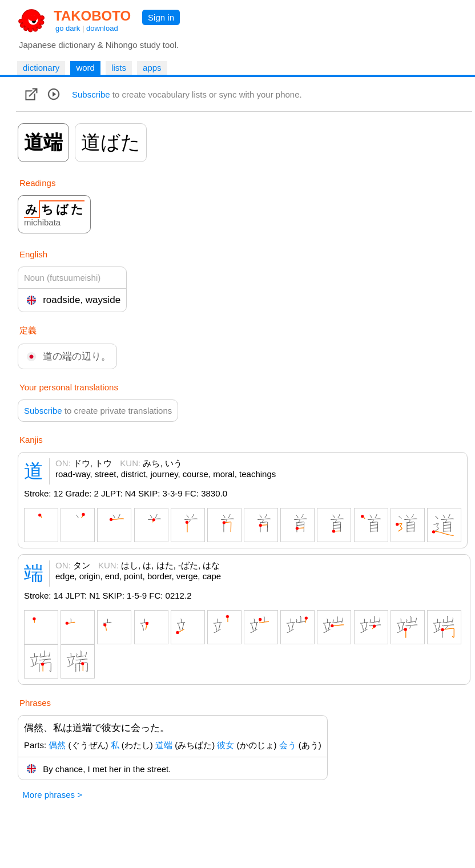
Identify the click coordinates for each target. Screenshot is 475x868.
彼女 (226, 745)
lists (119, 68)
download (102, 28)
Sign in (161, 17)
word (85, 68)
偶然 (57, 745)
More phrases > (52, 795)
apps (152, 68)
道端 (164, 745)
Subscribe (91, 94)
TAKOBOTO (92, 16)
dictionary (41, 68)
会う (288, 745)
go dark (68, 28)
